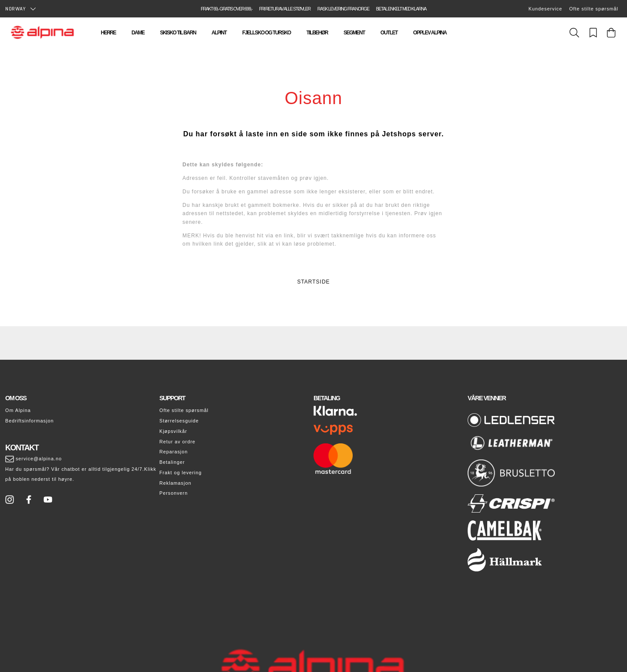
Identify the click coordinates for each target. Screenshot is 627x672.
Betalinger (172, 462)
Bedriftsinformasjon (29, 421)
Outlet (389, 33)
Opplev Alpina (430, 33)
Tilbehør (317, 33)
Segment (354, 33)
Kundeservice (545, 9)
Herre (109, 33)
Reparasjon (174, 452)
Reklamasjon (175, 483)
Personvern (174, 493)
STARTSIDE (313, 282)
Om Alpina (18, 410)
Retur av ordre (177, 442)
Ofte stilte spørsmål (594, 9)
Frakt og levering (180, 473)
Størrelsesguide (179, 421)
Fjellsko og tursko (266, 33)
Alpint (219, 33)
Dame (138, 33)
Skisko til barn (178, 33)
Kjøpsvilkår (173, 431)
